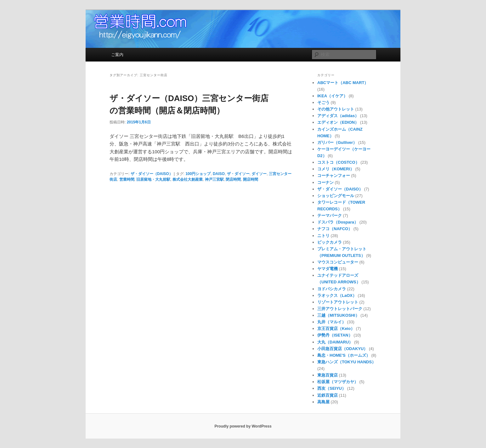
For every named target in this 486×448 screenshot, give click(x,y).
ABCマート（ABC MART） (343, 83)
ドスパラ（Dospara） (338, 222)
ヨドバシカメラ (332, 289)
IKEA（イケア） (332, 96)
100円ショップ (198, 174)
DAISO (219, 174)
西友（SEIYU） (332, 388)
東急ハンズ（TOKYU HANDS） (347, 362)
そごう (323, 102)
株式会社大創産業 (188, 179)
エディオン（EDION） (338, 122)
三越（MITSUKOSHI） (338, 315)
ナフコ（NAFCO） (335, 229)
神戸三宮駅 (214, 179)
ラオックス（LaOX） (337, 295)
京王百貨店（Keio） (336, 329)
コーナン (325, 182)
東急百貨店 (328, 375)
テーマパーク (330, 215)
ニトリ (323, 236)
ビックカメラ (330, 242)
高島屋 (323, 402)
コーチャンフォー (334, 176)
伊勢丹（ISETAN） (335, 335)
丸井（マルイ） (332, 322)
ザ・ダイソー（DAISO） (152, 174)
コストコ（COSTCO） (338, 162)
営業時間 (127, 179)
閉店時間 (233, 179)
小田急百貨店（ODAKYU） (342, 349)
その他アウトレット (336, 109)
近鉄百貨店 (328, 395)
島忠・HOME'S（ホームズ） (344, 355)
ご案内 (117, 55)
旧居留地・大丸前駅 (153, 179)
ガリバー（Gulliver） (337, 142)
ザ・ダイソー (238, 174)
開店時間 (251, 179)
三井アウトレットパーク (340, 309)
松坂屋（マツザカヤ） (338, 382)
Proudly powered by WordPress (243, 426)
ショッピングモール (336, 196)
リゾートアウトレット (338, 302)
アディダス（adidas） (338, 116)
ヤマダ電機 (328, 269)
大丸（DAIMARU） (335, 342)
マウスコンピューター (338, 262)
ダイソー (259, 174)
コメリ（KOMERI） (336, 169)
